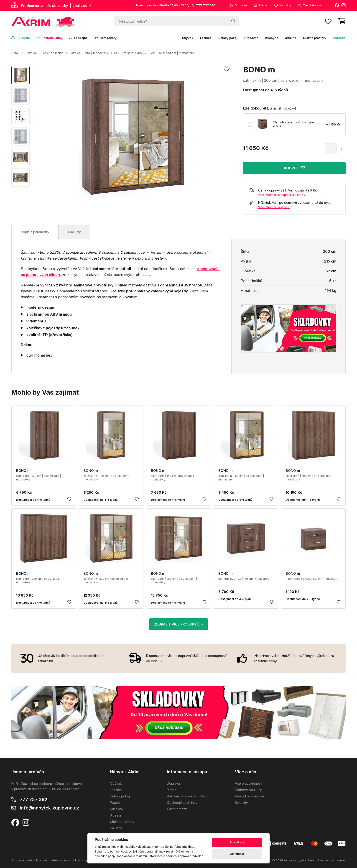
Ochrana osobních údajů (29, 860)
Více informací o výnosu (275, 207)
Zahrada (339, 38)
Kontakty (283, 5)
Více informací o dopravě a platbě (282, 195)
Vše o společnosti (249, 783)
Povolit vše (237, 842)
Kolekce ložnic (53, 53)
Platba (261, 5)
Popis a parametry (35, 232)
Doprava (238, 5)
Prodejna (79, 38)
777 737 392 (34, 799)
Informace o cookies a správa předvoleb (80, 860)
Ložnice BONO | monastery (89, 53)
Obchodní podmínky (182, 803)
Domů (15, 53)
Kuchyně (272, 38)
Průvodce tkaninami (250, 796)
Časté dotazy (310, 5)
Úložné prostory (315, 38)
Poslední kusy (50, 38)
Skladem (21, 38)
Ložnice (206, 38)
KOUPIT (294, 168)
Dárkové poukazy (249, 790)
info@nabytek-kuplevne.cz (50, 808)
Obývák (188, 38)
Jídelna (291, 38)
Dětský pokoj (228, 38)
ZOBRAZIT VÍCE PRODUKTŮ (178, 624)
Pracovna (251, 38)
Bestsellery (106, 38)
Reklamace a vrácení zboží (187, 796)
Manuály (74, 232)
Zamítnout (237, 854)
